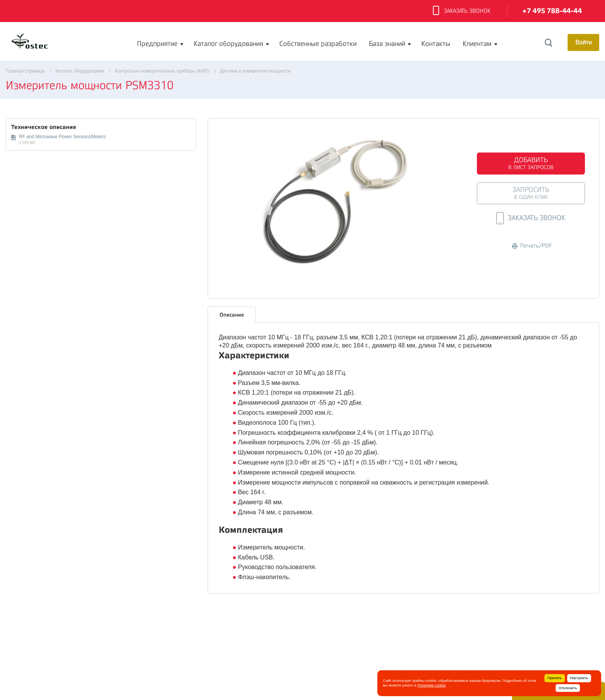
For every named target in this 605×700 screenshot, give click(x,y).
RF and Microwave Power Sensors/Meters (62, 137)
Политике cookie (432, 685)
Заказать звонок (462, 11)
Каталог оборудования (228, 44)
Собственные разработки (318, 44)
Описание (232, 315)
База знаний (387, 44)
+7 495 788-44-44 (552, 11)
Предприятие (157, 44)
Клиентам (477, 44)
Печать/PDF (532, 246)
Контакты (436, 44)
